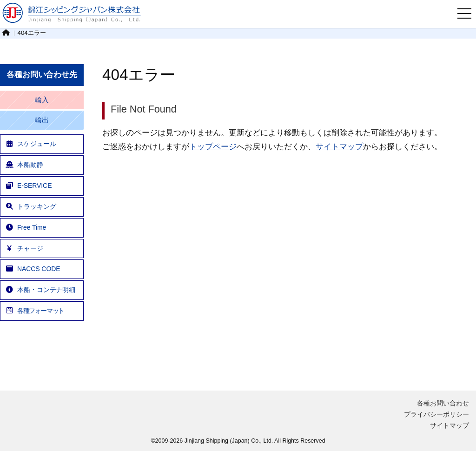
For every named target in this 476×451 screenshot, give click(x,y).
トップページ (213, 146)
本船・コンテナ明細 (40, 290)
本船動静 (24, 165)
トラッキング (30, 206)
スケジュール (30, 144)
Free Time (26, 227)
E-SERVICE (28, 186)
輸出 (42, 120)
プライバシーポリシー (436, 414)
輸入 (42, 100)
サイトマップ (339, 146)
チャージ (24, 248)
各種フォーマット (35, 311)
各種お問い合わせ (443, 403)
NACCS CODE (33, 269)
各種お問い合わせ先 (42, 75)
